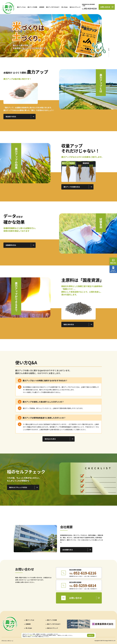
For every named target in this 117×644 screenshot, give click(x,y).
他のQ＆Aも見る (50, 439)
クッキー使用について (31, 635)
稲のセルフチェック (75, 7)
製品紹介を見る (11, 117)
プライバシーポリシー (7, 641)
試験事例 (42, 7)
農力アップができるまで (53, 7)
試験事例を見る (11, 245)
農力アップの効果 (32, 7)
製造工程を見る (69, 324)
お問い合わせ (105, 7)
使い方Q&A (65, 7)
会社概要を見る (68, 550)
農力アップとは (21, 7)
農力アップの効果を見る (72, 187)
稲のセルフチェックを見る (18, 487)
